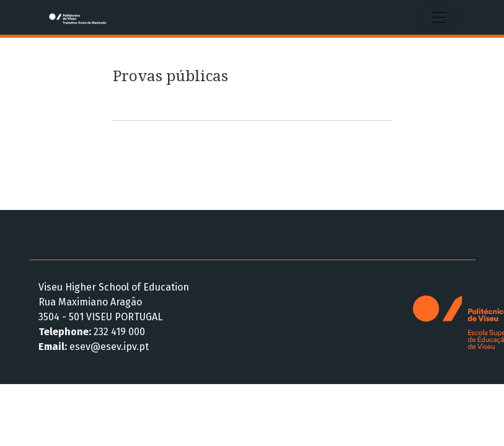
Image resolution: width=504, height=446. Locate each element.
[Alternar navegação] (439, 17)
